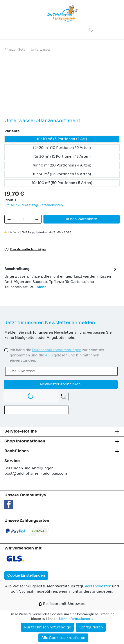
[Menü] (11, 30)
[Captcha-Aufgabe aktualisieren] (63, 397)
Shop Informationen (25, 441)
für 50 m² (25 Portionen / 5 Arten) (62, 174)
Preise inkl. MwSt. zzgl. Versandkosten (34, 205)
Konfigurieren (91, 627)
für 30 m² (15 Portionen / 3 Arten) (62, 157)
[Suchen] (80, 30)
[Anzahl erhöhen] (37, 219)
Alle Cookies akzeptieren (63, 638)
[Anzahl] (23, 219)
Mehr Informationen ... (76, 619)
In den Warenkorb (82, 219)
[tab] (61, 278)
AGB (49, 355)
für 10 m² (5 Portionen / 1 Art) (62, 139)
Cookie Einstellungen (26, 575)
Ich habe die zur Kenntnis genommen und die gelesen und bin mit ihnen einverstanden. (57, 355)
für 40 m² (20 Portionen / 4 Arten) (62, 165)
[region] (62, 88)
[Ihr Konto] (102, 30)
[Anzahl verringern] (9, 219)
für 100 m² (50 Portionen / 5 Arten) (62, 183)
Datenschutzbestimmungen (57, 350)
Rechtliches (16, 451)
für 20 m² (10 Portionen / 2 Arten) (62, 148)
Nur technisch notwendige (47, 627)
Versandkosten (98, 586)
